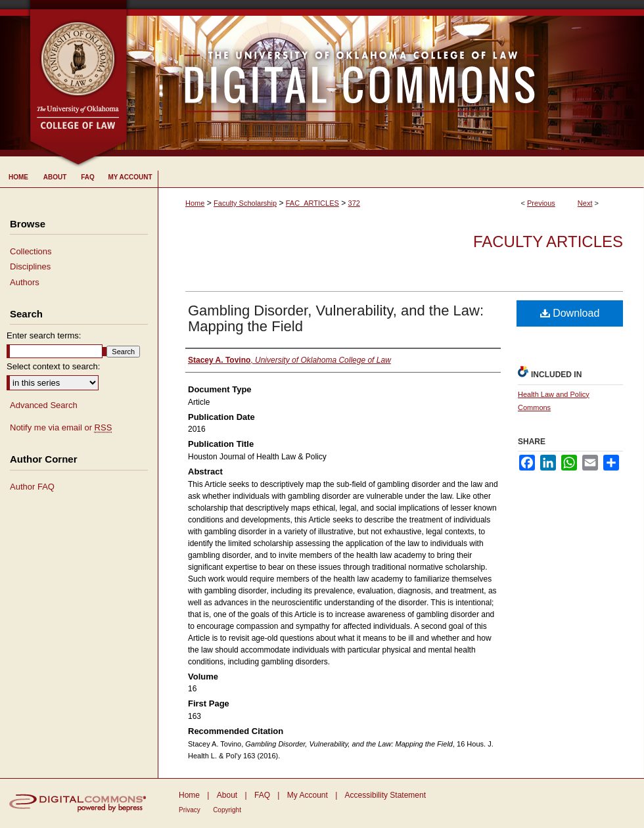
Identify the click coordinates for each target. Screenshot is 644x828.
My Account (308, 795)
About (227, 795)
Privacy (190, 810)
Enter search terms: (44, 335)
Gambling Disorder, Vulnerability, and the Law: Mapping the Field (336, 318)
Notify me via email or (61, 428)
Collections (31, 251)
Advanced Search (44, 405)
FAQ (262, 795)
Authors (25, 282)
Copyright (227, 810)
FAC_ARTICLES (312, 203)
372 (354, 203)
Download (570, 313)
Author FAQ (32, 487)
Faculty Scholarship (245, 203)
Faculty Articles (548, 241)
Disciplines (30, 266)
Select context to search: (53, 366)
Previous (541, 203)
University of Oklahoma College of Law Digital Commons (386, 78)
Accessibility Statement (385, 795)
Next (585, 203)
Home (195, 203)
